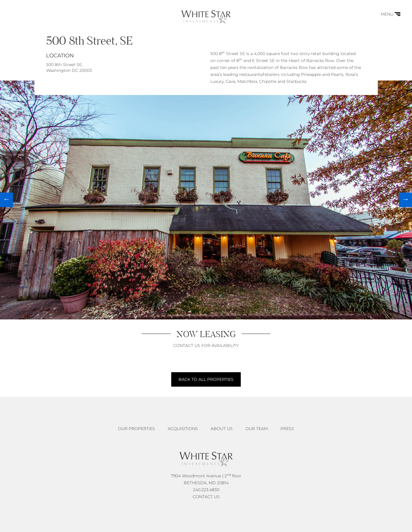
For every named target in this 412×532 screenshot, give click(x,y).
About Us (222, 429)
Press (287, 429)
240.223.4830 (206, 490)
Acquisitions (183, 429)
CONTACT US (206, 497)
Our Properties (136, 429)
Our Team (257, 429)
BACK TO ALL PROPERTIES (206, 379)
